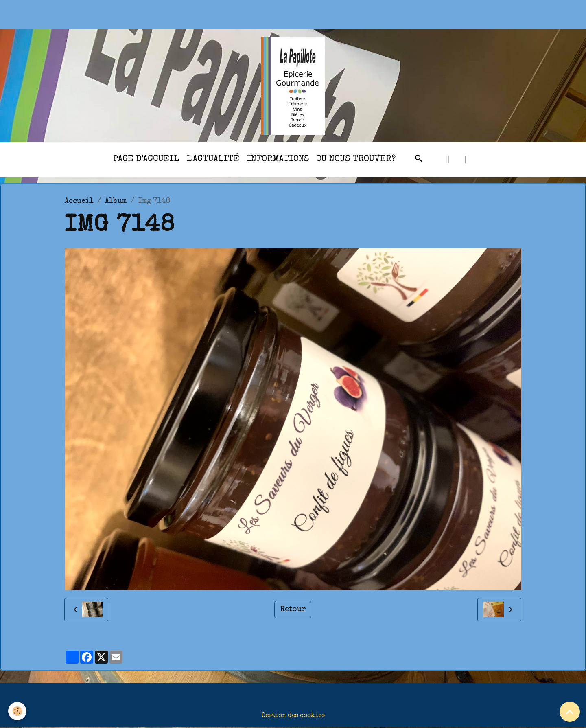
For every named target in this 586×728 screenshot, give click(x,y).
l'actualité (213, 159)
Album (116, 201)
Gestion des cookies (293, 716)
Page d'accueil (146, 159)
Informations (278, 159)
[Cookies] (17, 711)
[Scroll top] (570, 712)
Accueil (79, 201)
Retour (293, 610)
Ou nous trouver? (356, 159)
